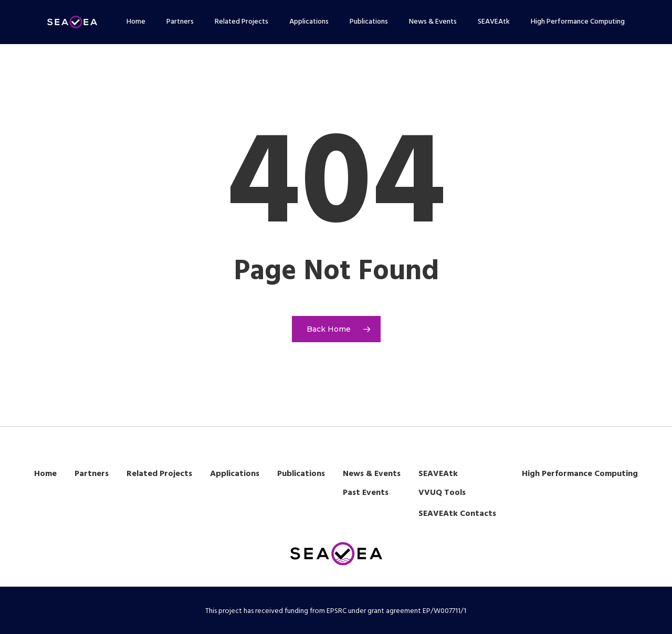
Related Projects (159, 474)
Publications (301, 474)
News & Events (372, 474)
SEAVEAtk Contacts (457, 514)
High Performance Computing (580, 474)
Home (45, 474)
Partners (92, 474)
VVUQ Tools (442, 493)
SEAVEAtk (438, 474)
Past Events (366, 493)
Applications (235, 474)
